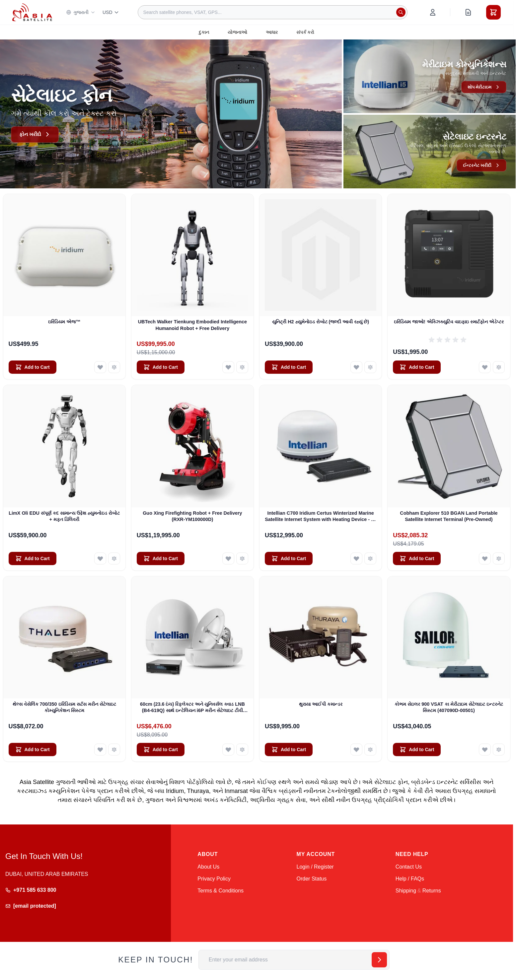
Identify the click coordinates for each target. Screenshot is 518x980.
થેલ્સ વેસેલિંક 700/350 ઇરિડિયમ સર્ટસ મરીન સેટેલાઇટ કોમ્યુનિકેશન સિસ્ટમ (64, 707)
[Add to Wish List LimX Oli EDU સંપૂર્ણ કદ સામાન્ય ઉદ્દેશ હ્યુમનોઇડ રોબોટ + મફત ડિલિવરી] (100, 558)
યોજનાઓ (237, 32)
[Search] (401, 12)
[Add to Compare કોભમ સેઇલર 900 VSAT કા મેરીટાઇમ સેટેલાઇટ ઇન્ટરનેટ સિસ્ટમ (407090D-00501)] (499, 750)
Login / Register (315, 867)
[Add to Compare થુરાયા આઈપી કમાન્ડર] (370, 750)
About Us (208, 867)
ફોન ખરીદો (36, 134)
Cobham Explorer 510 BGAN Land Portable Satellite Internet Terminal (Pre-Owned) (449, 516)
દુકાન (204, 32)
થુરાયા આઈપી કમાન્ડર (321, 704)
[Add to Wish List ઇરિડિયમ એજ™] (100, 367)
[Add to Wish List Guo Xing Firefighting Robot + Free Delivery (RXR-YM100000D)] (228, 558)
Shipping (406, 891)
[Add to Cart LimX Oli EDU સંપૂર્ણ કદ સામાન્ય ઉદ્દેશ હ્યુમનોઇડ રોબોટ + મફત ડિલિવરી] (33, 558)
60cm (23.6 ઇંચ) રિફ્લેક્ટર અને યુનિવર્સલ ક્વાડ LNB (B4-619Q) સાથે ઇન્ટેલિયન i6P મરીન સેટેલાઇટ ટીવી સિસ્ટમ (192, 708)
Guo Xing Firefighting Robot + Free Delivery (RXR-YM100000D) (192, 516)
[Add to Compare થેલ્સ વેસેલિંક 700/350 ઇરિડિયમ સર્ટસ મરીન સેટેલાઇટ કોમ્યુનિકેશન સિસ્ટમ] (114, 750)
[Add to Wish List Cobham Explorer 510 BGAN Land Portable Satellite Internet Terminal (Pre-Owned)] (485, 558)
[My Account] (433, 12)
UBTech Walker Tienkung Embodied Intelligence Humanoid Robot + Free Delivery (192, 325)
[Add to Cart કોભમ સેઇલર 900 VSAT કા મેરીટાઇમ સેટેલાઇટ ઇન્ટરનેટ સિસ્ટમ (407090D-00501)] (417, 750)
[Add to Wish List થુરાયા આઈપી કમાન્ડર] (356, 750)
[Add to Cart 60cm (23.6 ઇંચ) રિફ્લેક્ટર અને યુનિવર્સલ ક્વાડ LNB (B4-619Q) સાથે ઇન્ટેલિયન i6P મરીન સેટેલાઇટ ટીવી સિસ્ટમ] (161, 750)
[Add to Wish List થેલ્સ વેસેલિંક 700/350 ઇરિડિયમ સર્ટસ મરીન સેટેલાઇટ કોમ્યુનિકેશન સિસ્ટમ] (100, 750)
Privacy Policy (214, 879)
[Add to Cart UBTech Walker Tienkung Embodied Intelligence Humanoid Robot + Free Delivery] (161, 367)
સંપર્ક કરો (305, 32)
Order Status (312, 879)
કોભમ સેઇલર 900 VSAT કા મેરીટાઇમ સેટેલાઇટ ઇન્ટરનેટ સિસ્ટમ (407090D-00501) (449, 707)
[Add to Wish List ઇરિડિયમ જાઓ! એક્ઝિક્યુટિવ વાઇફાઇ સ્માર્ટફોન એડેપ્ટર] (485, 367)
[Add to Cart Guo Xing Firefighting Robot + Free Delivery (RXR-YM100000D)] (161, 558)
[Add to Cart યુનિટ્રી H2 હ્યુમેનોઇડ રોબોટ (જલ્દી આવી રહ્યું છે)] (289, 367)
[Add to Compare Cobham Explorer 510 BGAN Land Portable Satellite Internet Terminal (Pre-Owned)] (499, 558)
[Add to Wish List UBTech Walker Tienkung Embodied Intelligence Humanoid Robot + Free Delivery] (228, 367)
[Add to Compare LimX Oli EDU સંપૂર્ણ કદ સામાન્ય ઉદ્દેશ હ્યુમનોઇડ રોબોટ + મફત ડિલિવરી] (114, 558)
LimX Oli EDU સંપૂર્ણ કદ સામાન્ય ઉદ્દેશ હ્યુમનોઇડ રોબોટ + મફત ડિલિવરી (64, 516)
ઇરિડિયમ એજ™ (64, 322)
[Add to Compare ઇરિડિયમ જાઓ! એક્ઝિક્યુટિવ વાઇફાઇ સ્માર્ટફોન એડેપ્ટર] (499, 367)
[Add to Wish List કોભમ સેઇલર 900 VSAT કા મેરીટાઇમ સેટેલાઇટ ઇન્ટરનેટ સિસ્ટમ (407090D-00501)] (485, 750)
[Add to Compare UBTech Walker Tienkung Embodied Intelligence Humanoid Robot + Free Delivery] (242, 367)
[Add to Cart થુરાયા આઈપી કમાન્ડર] (289, 750)
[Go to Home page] (32, 12)
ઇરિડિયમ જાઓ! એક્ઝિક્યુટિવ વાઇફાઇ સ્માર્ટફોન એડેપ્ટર (449, 322)
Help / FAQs (410, 879)
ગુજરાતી (81, 12)
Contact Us (409, 867)
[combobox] (273, 12)
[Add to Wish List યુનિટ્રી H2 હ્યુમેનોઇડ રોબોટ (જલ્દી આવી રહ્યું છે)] (356, 367)
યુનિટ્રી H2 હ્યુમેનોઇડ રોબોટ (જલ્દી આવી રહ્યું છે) (321, 322)
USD (111, 12)
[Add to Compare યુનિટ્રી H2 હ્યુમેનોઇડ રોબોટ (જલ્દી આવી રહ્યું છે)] (370, 367)
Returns (432, 891)
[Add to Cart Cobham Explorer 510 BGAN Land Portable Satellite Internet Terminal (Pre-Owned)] (417, 558)
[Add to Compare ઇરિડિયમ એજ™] (114, 367)
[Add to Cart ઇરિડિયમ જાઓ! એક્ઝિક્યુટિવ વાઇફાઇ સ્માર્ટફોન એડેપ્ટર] (417, 367)
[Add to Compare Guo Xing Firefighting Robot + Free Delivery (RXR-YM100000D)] (242, 558)
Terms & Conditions (221, 891)
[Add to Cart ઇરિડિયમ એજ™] (33, 367)
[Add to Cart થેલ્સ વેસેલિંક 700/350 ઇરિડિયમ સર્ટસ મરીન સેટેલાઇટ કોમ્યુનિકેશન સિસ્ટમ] (33, 750)
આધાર (272, 32)
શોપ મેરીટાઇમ (483, 87)
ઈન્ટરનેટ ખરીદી (481, 165)
